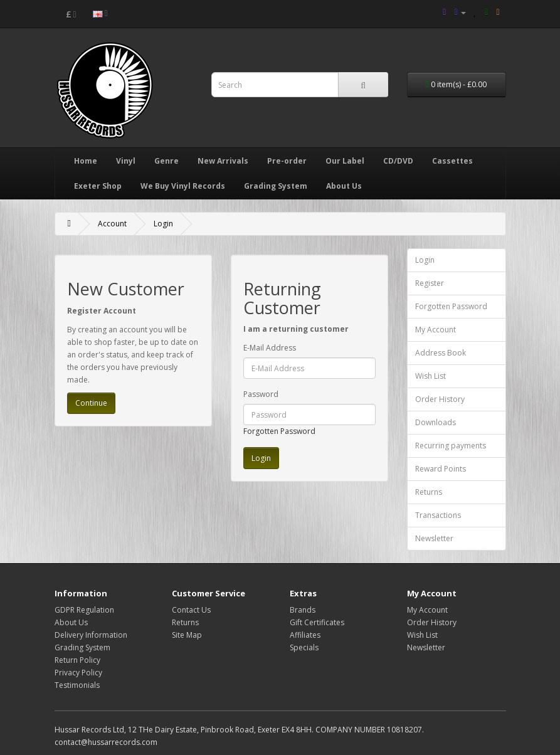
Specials (304, 647)
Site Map (187, 635)
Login (163, 224)
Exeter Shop (98, 186)
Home (86, 161)
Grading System (276, 186)
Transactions (438, 515)
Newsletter (434, 538)
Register (430, 283)
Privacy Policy (78, 673)
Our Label (345, 161)
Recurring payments (451, 446)
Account (112, 224)
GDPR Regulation (84, 610)
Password (261, 394)
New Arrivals (223, 161)
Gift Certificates (317, 622)
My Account (436, 330)
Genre (166, 161)
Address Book (441, 353)
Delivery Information (91, 635)
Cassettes (452, 161)
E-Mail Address (270, 348)
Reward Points (441, 469)
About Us (344, 186)
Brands (303, 610)
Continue (91, 403)
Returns (429, 492)
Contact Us (191, 610)
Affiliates (305, 635)
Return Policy (77, 660)
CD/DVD (398, 161)
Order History (440, 399)
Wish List (431, 376)
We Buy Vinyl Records (183, 186)
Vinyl (126, 161)
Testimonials (77, 685)
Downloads (436, 422)
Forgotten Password (279, 431)
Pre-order (287, 161)
